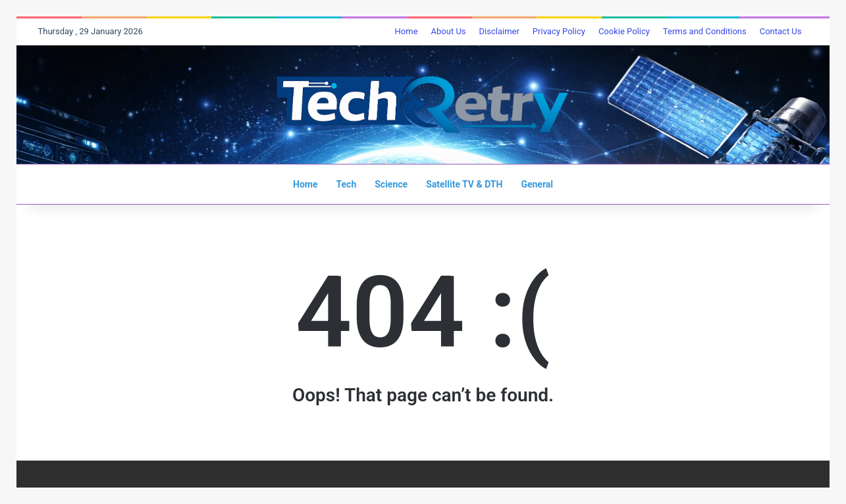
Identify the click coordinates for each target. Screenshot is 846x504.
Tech (346, 184)
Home (407, 31)
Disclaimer (499, 31)
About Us (449, 31)
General (537, 184)
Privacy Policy (559, 31)
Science (391, 184)
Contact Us (781, 31)
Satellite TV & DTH (464, 184)
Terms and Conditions (705, 31)
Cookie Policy (624, 31)
